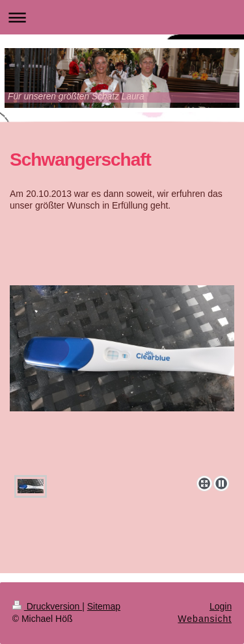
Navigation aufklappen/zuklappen (122, 17)
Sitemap (104, 606)
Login (221, 606)
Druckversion (47, 606)
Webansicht (205, 619)
